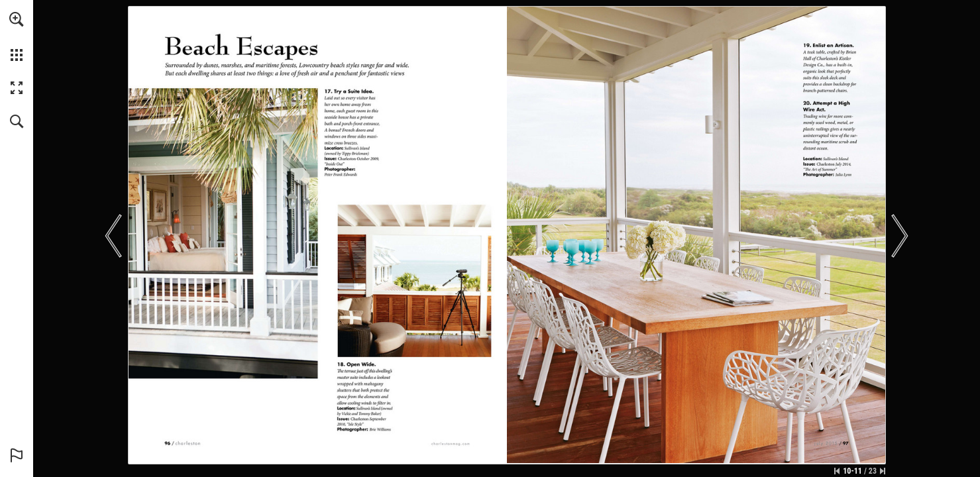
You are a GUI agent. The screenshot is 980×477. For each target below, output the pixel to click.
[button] (17, 19)
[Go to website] (450, 444)
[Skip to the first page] (837, 471)
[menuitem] (17, 36)
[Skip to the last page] (883, 471)
